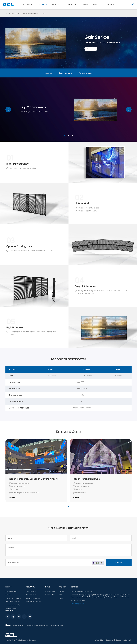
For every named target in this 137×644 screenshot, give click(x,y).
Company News (50, 591)
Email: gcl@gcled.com (78, 604)
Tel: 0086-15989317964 (78, 600)
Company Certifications (33, 598)
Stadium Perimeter (11, 608)
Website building (18, 625)
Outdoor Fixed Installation (13, 598)
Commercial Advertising (13, 605)
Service (62, 591)
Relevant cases (86, 73)
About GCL (99, 640)
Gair (43, 13)
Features (48, 73)
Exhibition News (50, 595)
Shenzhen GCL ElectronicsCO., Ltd (82, 591)
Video (61, 598)
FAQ (61, 595)
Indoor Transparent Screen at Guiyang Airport (33, 479)
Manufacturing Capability (33, 602)
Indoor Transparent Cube (86, 479)
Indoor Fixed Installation (31, 13)
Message (119, 562)
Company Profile (31, 591)
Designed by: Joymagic (124, 640)
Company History (31, 595)
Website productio (57, 625)
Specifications (65, 73)
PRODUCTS (15, 13)
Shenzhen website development (37, 625)
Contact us (91, 49)
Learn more (13, 497)
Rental (7, 595)
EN (132, 5)
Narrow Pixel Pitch (11, 591)
